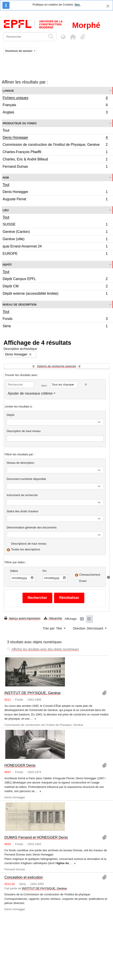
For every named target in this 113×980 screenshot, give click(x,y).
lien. (77, 5)
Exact (83, 581)
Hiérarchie (53, 618)
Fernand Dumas (55, 167)
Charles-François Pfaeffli (55, 153)
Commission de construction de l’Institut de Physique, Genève (55, 145)
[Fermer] (108, 6)
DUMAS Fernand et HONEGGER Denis (36, 837)
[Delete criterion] (86, 385)
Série (55, 327)
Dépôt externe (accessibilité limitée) (55, 294)
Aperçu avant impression (22, 618)
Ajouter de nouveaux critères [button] (30, 393)
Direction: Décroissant (89, 628)
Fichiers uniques (55, 98)
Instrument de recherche (22, 495)
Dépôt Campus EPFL (55, 280)
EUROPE (55, 254)
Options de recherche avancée (56, 366)
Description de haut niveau (24, 431)
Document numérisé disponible (26, 479)
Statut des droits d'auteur (23, 511)
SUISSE (55, 225)
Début (14, 571)
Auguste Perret (55, 200)
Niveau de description (20, 304)
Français (55, 106)
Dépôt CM (55, 287)
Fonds (55, 319)
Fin (45, 571)
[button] (73, 37)
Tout (6, 130)
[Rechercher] (25, 37)
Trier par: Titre (53, 628)
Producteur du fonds (20, 123)
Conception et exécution (24, 877)
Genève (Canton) (55, 232)
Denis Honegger (55, 138)
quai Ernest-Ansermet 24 (55, 247)
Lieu (6, 210)
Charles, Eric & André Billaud (55, 160)
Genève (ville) (55, 240)
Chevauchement (90, 575)
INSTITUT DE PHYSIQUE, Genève (32, 693)
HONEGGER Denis (20, 765)
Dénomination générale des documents (32, 527)
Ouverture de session (19, 51)
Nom (6, 177)
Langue (8, 91)
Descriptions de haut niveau (29, 544)
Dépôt (10, 415)
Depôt (7, 264)
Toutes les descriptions (26, 549)
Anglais (55, 113)
